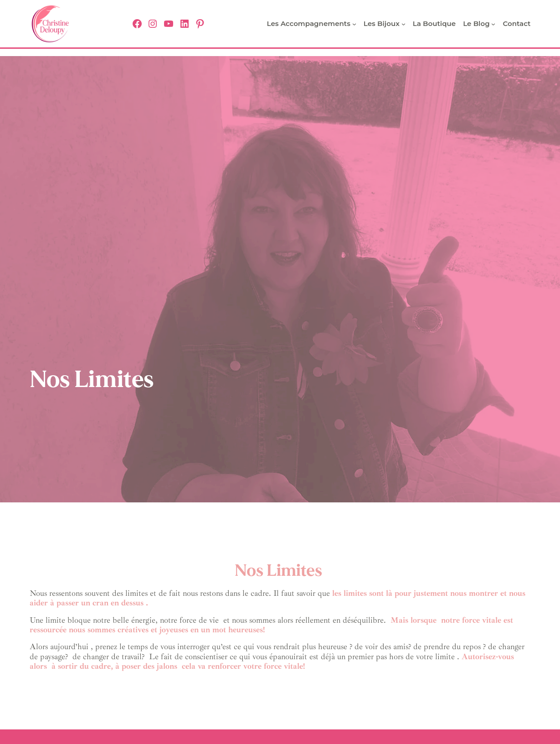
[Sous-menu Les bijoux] (403, 24)
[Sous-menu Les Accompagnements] (354, 24)
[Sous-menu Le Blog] (493, 24)
